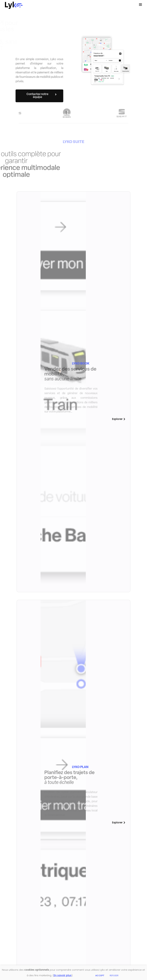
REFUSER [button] (114, 975)
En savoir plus (63, 975)
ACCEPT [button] (100, 975)
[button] (33, 96)
